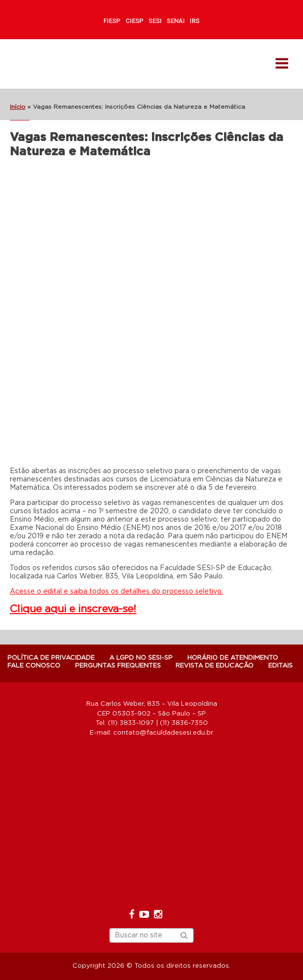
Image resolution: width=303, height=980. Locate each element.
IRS (195, 21)
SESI (155, 21)
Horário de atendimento (233, 658)
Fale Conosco (34, 666)
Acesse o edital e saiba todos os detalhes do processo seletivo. (116, 592)
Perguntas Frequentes (118, 666)
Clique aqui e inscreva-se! (73, 609)
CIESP (135, 21)
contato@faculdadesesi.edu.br (163, 733)
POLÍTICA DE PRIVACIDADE (51, 658)
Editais (280, 666)
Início (18, 107)
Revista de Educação (215, 666)
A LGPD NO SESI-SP (141, 658)
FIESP (112, 21)
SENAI (176, 21)
